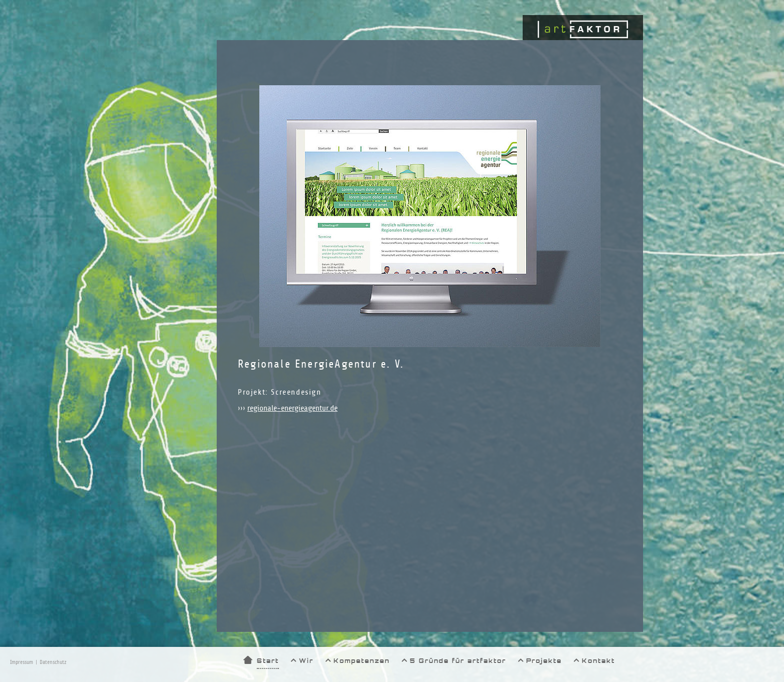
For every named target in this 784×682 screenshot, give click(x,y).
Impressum (22, 662)
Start (268, 661)
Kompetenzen (362, 661)
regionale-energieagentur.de (292, 408)
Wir (306, 661)
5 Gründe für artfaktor (458, 661)
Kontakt (598, 661)
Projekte (544, 661)
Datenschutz (53, 662)
